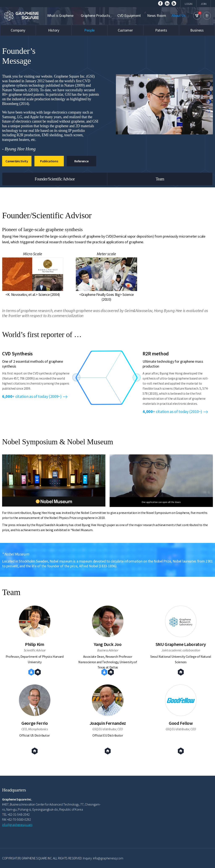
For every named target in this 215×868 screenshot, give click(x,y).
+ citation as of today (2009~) (35, 396)
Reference (81, 161)
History (54, 30)
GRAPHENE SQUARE (22, 16)
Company (18, 30)
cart (197, 16)
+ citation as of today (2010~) (175, 411)
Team (160, 179)
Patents (161, 30)
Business (197, 30)
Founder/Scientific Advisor (55, 179)
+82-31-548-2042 (19, 814)
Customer (125, 30)
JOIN (204, 4)
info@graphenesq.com (17, 824)
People (89, 30)
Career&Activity (17, 161)
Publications (49, 161)
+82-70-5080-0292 (19, 819)
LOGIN (188, 4)
